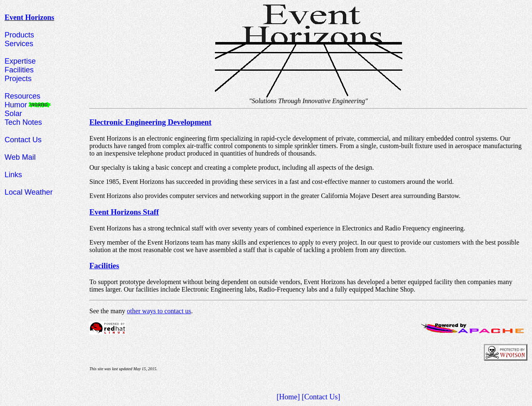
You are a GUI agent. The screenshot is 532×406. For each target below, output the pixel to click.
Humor (16, 105)
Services (19, 44)
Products (19, 35)
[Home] (288, 397)
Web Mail (20, 157)
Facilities (19, 70)
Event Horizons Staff (124, 212)
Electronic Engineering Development (150, 122)
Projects (18, 79)
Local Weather (29, 192)
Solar (13, 114)
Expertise (20, 61)
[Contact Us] (321, 397)
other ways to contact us (159, 311)
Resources (22, 96)
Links (13, 175)
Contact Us (23, 140)
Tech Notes (23, 122)
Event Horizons (30, 17)
